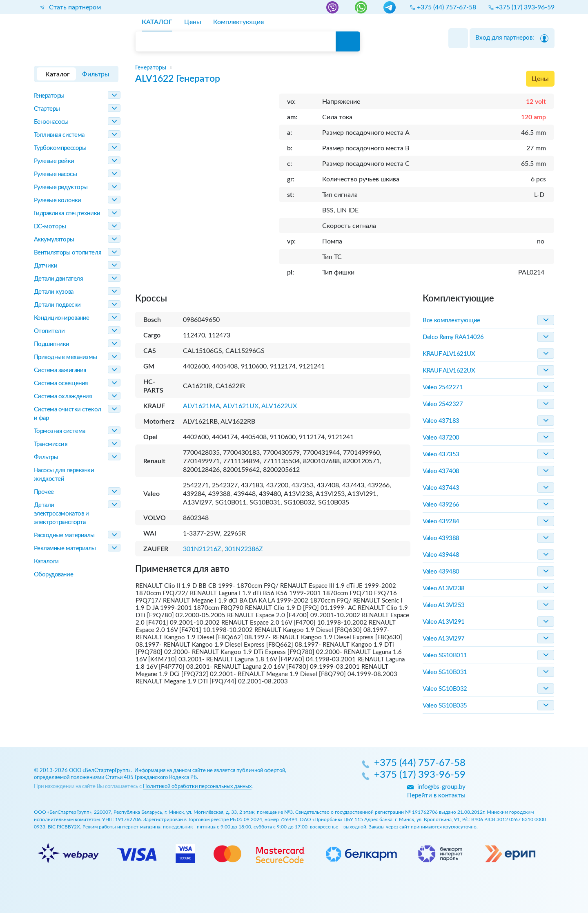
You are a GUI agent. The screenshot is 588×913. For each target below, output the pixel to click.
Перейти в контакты (436, 796)
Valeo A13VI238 (444, 588)
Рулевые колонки (58, 200)
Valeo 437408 (441, 471)
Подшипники (52, 344)
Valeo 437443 (441, 488)
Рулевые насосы (56, 174)
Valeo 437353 (441, 454)
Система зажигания (60, 370)
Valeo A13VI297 (444, 639)
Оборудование (54, 575)
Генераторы (49, 96)
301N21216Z (202, 549)
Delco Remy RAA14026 (453, 337)
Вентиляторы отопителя (68, 253)
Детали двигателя (58, 279)
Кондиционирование (62, 318)
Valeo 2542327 (443, 404)
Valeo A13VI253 (444, 605)
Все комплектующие (451, 320)
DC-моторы (50, 227)
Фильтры (46, 457)
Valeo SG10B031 (445, 672)
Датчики (46, 266)
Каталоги (46, 561)
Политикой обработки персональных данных (197, 787)
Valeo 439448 (441, 555)
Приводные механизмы (66, 357)
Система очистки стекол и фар (68, 414)
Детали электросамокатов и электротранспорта (61, 514)
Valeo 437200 (441, 438)
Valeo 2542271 (443, 387)
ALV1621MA (202, 406)
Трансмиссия (51, 444)
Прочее (44, 492)
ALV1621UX (241, 406)
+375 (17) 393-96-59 (420, 775)
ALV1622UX (279, 406)
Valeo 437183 (441, 421)
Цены (540, 79)
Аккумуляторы (54, 240)
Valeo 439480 (441, 572)
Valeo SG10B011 (445, 655)
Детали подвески (57, 305)
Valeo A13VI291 (444, 622)
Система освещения (61, 383)
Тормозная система (60, 431)
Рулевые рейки (54, 161)
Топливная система (59, 135)
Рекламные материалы (65, 548)
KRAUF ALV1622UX (449, 371)
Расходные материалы (64, 535)
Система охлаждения (63, 396)
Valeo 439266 (441, 505)
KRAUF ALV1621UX (449, 354)
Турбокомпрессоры (60, 148)
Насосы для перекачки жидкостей (64, 475)
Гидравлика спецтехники (67, 213)
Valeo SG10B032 (445, 689)
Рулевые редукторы (61, 187)
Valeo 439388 (441, 538)
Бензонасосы (51, 122)
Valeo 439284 (441, 521)
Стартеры (47, 109)
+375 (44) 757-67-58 (420, 763)
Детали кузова (54, 292)
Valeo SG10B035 (445, 706)
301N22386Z (244, 549)
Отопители (49, 331)
